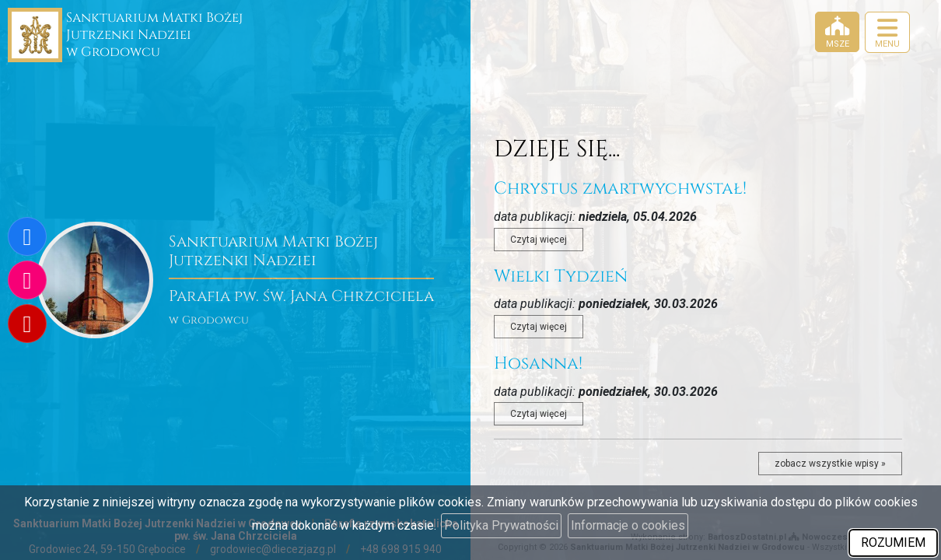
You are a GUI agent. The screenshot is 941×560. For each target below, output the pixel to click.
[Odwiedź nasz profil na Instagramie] (27, 280)
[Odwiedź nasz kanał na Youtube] (27, 324)
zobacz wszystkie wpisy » (830, 464)
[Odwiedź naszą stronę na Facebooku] (27, 236)
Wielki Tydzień (561, 276)
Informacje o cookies (628, 525)
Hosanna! (538, 364)
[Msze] (837, 32)
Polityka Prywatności (501, 525)
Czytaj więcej (539, 240)
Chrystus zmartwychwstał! (620, 189)
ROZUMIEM (893, 542)
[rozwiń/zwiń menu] (887, 32)
